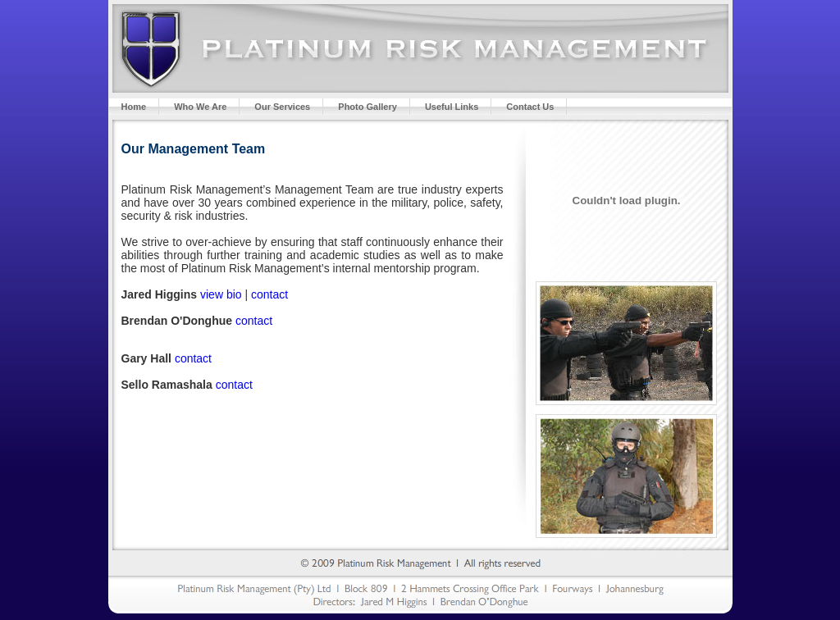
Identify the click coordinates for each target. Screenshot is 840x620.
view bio (221, 294)
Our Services (282, 107)
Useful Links (452, 107)
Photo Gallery (367, 107)
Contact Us (530, 107)
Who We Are (200, 107)
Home (134, 107)
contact (269, 294)
